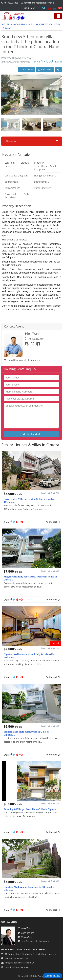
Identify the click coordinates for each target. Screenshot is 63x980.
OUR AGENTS (9, 922)
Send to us (45, 70)
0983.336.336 (53, 976)
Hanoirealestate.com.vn (17, 967)
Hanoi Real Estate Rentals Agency (25, 949)
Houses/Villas (22, 24)
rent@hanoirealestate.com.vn (39, 3)
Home (5, 24)
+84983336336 (11, 3)
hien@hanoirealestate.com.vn (25, 360)
